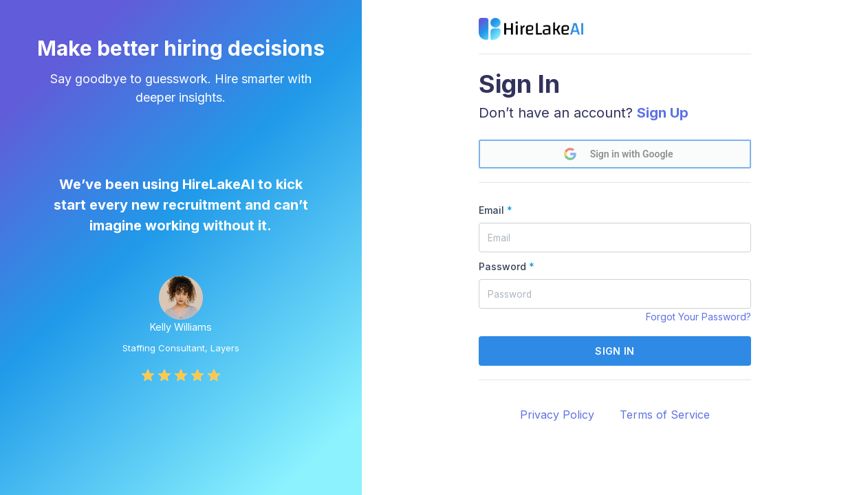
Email (496, 210)
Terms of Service (665, 415)
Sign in (615, 351)
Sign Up (663, 113)
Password (507, 266)
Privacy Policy (557, 415)
